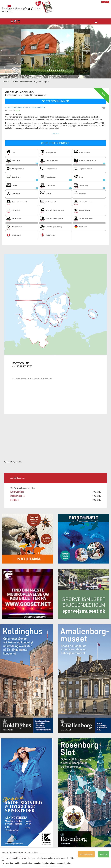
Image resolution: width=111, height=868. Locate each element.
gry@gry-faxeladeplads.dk (15, 107)
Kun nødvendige (86, 854)
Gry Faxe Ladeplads (12, 22)
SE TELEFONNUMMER (55, 101)
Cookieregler (19, 863)
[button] (24, 52)
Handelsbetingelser (41, 863)
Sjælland (15, 82)
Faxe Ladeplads (26, 82)
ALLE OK (104, 854)
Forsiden (6, 82)
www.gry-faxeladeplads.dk (36, 107)
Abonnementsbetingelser (61, 863)
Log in (105, 2)
